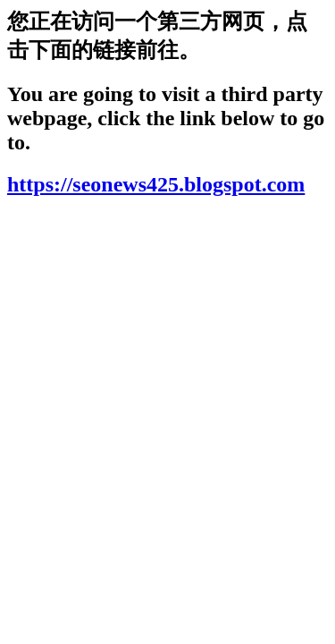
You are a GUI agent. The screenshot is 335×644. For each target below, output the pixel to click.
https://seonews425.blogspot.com (156, 184)
